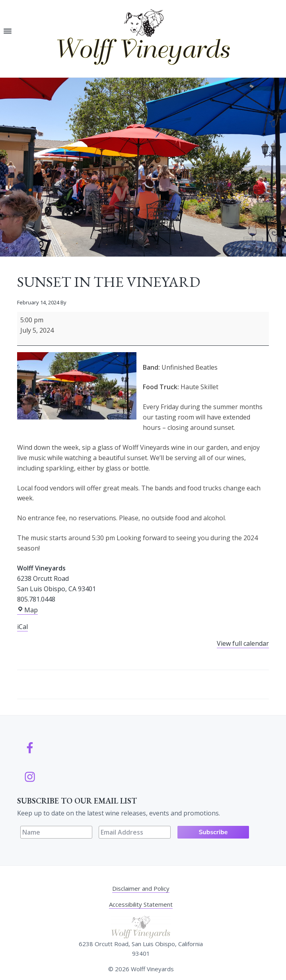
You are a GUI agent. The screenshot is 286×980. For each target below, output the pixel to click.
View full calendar (243, 643)
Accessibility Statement (141, 904)
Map (27, 610)
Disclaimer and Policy (141, 888)
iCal (22, 627)
